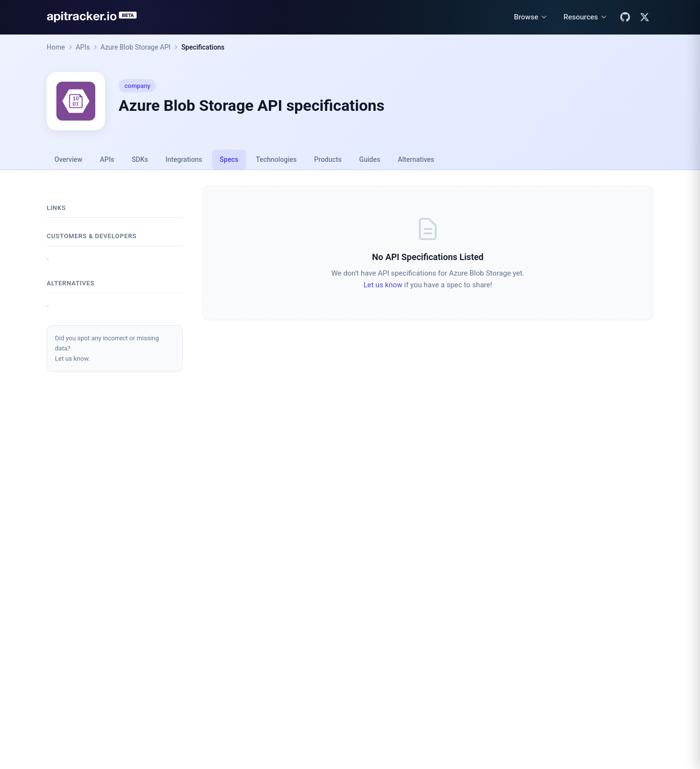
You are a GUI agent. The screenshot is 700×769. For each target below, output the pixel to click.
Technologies (276, 159)
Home (56, 47)
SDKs (140, 159)
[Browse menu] (531, 17)
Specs (229, 159)
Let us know (383, 285)
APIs (83, 47)
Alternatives (416, 159)
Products (328, 159)
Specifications (203, 47)
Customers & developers (92, 236)
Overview (68, 159)
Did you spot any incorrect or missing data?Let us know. (107, 348)
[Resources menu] (586, 17)
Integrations (184, 159)
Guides (370, 159)
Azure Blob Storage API (136, 47)
